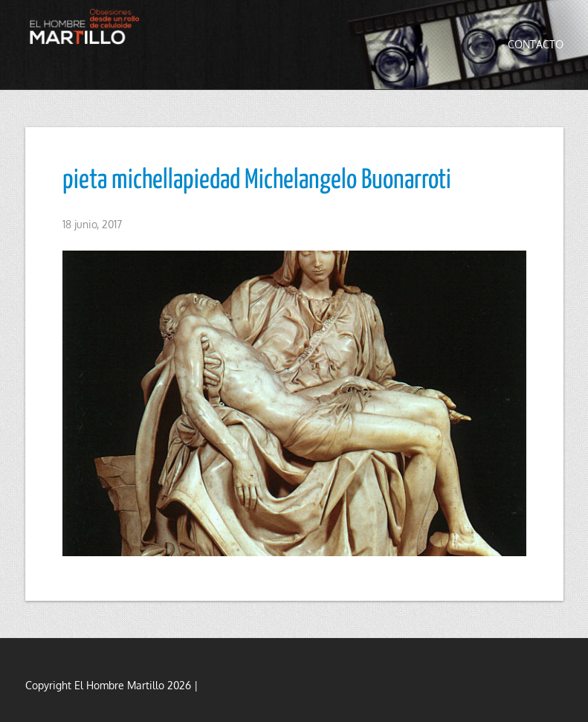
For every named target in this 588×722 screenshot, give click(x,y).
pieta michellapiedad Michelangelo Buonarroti (257, 181)
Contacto (536, 44)
